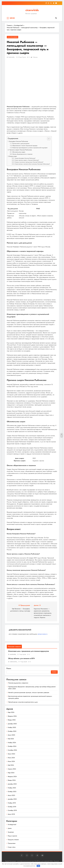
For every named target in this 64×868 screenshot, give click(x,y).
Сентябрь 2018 (12, 810)
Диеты (10, 828)
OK (38, 866)
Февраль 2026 (12, 716)
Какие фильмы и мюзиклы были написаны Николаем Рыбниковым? (33, 164)
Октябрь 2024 (12, 746)
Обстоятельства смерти (19, 152)
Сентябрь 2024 (12, 750)
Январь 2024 (12, 780)
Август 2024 (11, 754)
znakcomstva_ (14, 662)
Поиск (9, 668)
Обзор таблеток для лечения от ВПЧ (21, 658)
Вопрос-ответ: (13, 156)
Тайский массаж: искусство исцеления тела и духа (23, 702)
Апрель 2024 (12, 769)
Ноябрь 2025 (12, 727)
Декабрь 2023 (12, 784)
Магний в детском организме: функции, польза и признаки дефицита (29, 692)
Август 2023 (11, 795)
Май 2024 (11, 765)
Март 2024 (11, 773)
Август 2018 (11, 814)
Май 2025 (11, 739)
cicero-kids (32, 10)
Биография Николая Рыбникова (19, 141)
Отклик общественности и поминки (22, 154)
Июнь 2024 (11, 761)
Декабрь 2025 (12, 724)
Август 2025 (11, 735)
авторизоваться (43, 634)
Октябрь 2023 (12, 792)
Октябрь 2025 (12, 731)
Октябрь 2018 (12, 807)
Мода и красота (12, 836)
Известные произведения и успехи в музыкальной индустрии (30, 148)
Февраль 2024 (12, 777)
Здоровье (11, 832)
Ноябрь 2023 (12, 788)
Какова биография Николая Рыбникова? (25, 158)
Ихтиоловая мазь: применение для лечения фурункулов (28, 651)
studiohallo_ (12, 57)
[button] (48, 139)
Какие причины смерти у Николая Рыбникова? (27, 160)
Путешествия (12, 843)
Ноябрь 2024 (12, 743)
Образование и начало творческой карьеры (25, 146)
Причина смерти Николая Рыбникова (21, 150)
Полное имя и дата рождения (21, 143)
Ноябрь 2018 (12, 803)
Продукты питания (13, 840)
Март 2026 (11, 712)
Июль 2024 (11, 758)
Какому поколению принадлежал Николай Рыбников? (29, 162)
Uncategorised (13, 37)
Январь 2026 (12, 720)
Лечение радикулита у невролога (18, 683)
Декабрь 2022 (12, 799)
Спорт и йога (12, 847)
